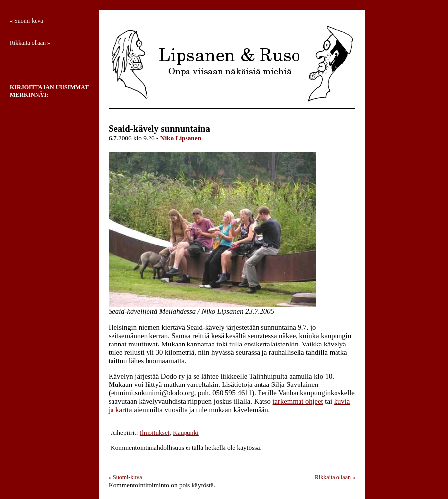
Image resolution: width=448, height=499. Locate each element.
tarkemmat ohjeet (298, 401)
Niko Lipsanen (181, 138)
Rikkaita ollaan (335, 477)
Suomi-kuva (125, 477)
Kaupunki (186, 433)
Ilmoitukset (155, 433)
